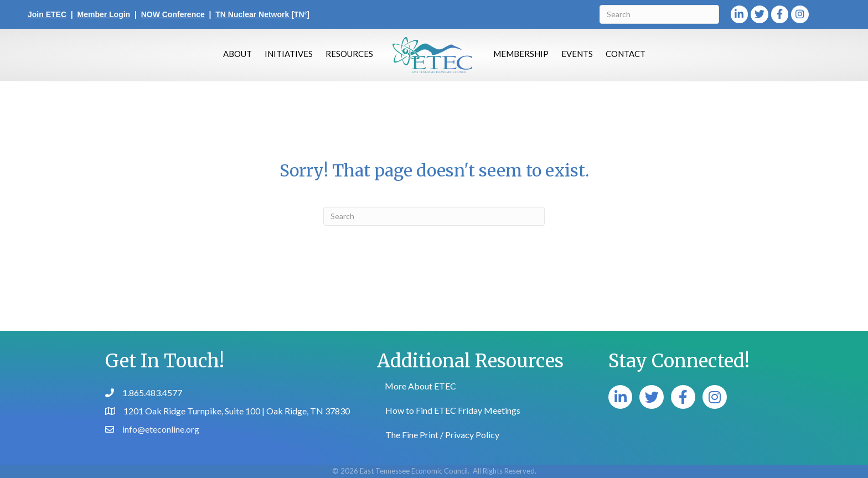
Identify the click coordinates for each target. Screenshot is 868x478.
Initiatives (289, 54)
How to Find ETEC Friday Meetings (453, 410)
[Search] (659, 14)
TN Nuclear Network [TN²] (262, 14)
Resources (349, 54)
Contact (626, 54)
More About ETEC (420, 386)
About (237, 54)
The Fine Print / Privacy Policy (442, 435)
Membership (521, 54)
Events (577, 54)
